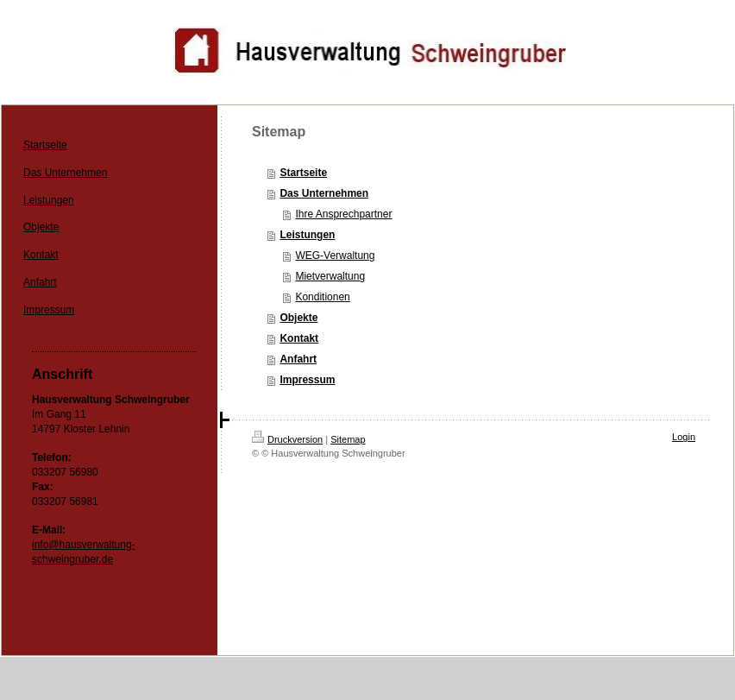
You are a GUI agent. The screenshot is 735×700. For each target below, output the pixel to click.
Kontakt (299, 338)
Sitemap (348, 439)
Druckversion (287, 439)
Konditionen (322, 297)
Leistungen (307, 235)
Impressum (307, 380)
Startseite (303, 173)
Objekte (298, 318)
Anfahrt (298, 359)
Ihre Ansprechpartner (343, 214)
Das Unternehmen (324, 193)
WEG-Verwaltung (335, 255)
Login (684, 437)
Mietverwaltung (330, 276)
